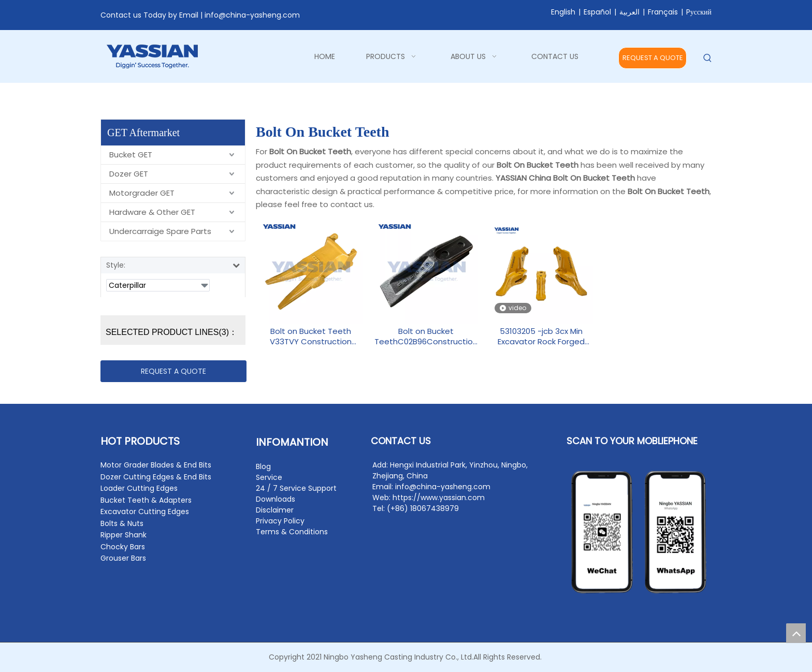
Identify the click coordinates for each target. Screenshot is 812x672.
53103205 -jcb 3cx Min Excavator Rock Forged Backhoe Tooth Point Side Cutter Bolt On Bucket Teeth (541, 337)
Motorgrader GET (142, 193)
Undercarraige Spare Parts (160, 231)
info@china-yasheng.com (252, 15)
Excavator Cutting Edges (145, 512)
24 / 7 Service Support (296, 488)
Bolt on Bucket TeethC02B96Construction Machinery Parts (426, 337)
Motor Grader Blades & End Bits (156, 465)
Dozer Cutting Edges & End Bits (156, 477)
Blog (263, 466)
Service (269, 477)
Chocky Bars (123, 547)
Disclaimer (275, 510)
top (796, 633)
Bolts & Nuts (122, 523)
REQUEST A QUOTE (653, 58)
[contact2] (639, 532)
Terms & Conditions (292, 532)
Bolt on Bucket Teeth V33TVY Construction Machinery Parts (311, 337)
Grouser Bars (123, 558)
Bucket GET (131, 155)
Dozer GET (129, 174)
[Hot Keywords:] (708, 58)
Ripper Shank (124, 535)
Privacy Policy (280, 521)
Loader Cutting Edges (139, 488)
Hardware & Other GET (152, 212)
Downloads (275, 499)
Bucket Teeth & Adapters (146, 500)
